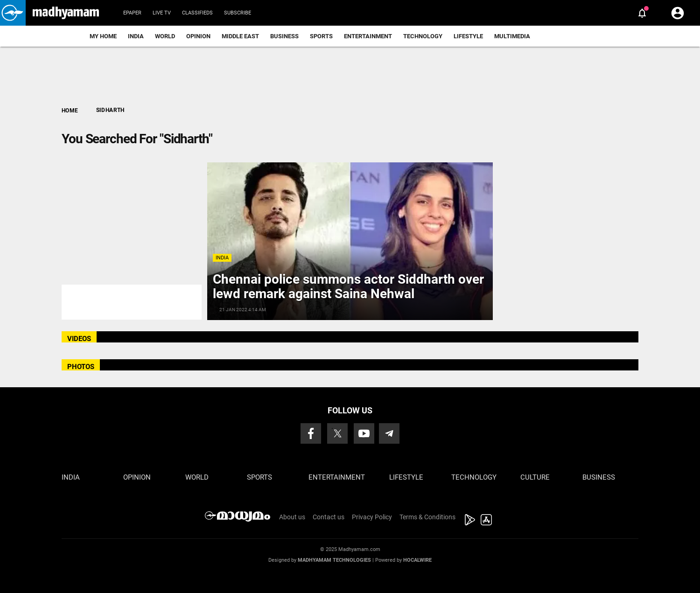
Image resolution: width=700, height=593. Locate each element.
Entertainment (368, 36)
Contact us (329, 517)
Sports (321, 36)
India (136, 36)
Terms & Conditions (427, 517)
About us (292, 517)
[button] (13, 13)
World (165, 36)
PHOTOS (81, 367)
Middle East (240, 36)
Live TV (162, 13)
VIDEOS (79, 339)
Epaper (132, 13)
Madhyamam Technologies (334, 560)
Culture (535, 477)
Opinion (198, 36)
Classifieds (197, 13)
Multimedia (512, 36)
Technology (423, 36)
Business (284, 36)
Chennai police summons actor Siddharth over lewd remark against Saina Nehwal (348, 286)
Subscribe (238, 13)
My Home (103, 36)
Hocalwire (417, 560)
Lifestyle (468, 36)
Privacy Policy (372, 517)
